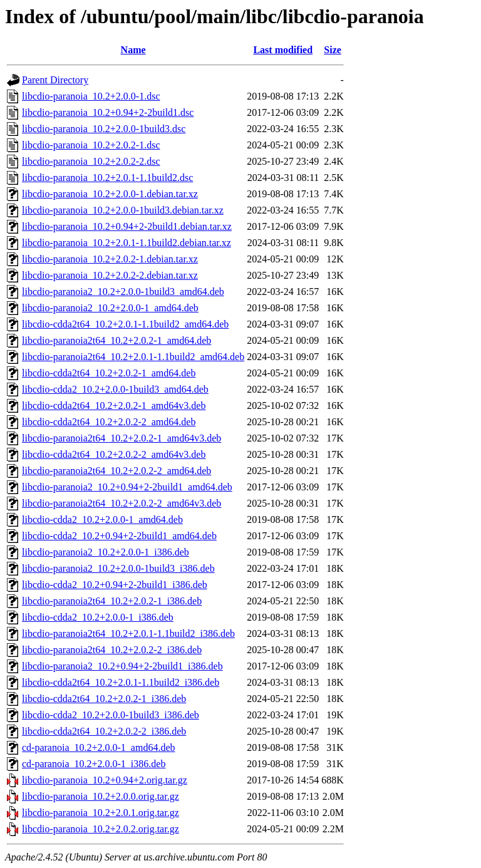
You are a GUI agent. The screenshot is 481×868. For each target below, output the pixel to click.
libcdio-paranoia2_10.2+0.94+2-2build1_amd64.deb (127, 487)
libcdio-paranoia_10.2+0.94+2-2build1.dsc (108, 112)
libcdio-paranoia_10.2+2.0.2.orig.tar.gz (101, 829)
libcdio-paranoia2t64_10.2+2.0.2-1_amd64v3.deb (122, 438)
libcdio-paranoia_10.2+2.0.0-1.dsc (91, 96)
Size (333, 50)
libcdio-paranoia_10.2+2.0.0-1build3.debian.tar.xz (123, 210)
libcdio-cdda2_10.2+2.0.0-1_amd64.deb (102, 519)
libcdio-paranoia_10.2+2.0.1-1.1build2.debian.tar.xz (127, 243)
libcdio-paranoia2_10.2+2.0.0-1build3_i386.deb (118, 568)
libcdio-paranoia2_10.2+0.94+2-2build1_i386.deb (122, 666)
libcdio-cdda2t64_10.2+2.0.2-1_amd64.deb (109, 373)
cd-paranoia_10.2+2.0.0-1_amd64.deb (99, 747)
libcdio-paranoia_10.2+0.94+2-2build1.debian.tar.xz (127, 226)
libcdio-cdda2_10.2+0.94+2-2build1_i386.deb (115, 585)
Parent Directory (55, 80)
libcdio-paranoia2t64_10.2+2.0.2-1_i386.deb (112, 601)
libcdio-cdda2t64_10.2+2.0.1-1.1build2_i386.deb (121, 682)
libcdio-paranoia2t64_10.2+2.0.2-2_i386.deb (112, 650)
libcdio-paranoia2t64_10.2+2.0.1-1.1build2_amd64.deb (133, 357)
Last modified (283, 50)
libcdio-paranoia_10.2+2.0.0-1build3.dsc (104, 129)
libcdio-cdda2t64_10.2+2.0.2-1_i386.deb (104, 699)
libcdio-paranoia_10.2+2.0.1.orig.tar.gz (101, 813)
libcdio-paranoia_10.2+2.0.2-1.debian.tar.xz (110, 259)
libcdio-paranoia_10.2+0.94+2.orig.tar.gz (105, 780)
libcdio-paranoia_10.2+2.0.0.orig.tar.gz (101, 796)
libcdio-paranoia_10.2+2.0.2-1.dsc (91, 145)
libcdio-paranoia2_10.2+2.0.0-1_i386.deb (106, 552)
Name (133, 50)
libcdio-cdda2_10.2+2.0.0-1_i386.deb (98, 617)
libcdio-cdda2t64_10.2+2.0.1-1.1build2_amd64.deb (125, 324)
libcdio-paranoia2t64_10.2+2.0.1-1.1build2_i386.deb (128, 633)
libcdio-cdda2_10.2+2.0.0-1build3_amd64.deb (115, 389)
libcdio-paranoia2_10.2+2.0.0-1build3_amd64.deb (123, 292)
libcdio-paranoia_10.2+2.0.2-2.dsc (91, 161)
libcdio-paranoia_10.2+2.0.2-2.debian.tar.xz (110, 275)
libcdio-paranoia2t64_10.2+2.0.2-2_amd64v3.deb (122, 503)
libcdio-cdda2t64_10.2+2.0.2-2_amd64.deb (109, 422)
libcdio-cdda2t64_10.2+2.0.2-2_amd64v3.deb (114, 454)
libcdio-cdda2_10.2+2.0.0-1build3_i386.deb (111, 715)
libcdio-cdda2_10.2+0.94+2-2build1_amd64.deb (119, 536)
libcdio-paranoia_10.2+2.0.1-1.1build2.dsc (107, 178)
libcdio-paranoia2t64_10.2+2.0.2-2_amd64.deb (116, 471)
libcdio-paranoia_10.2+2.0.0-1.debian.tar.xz (110, 194)
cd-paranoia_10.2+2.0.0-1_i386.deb (94, 764)
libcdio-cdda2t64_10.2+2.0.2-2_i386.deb (104, 731)
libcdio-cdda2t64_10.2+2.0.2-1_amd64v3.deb (114, 406)
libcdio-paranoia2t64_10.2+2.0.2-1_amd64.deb (116, 340)
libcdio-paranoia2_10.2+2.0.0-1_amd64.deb (110, 308)
